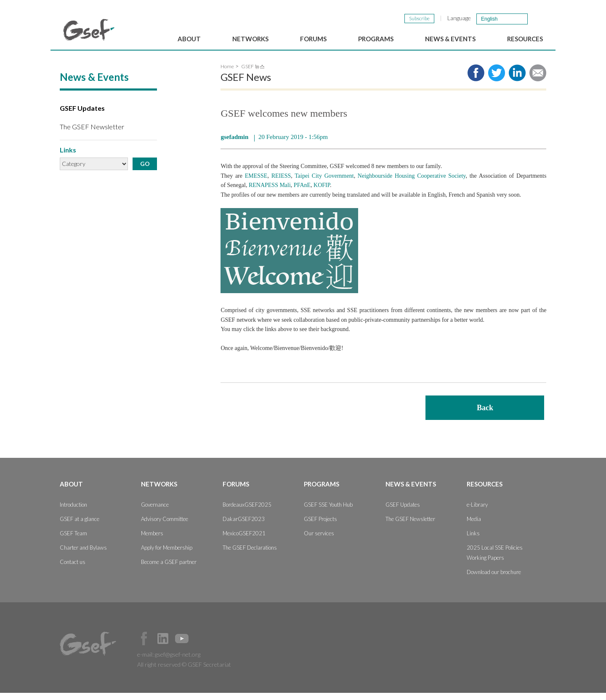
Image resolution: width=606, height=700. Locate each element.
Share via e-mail (538, 80)
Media (474, 526)
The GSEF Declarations (250, 555)
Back (485, 415)
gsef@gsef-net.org (178, 661)
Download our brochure (494, 579)
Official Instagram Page (201, 646)
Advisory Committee (165, 526)
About (189, 39)
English (489, 19)
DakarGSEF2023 (244, 526)
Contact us (73, 569)
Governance (155, 512)
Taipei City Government (324, 183)
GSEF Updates (82, 115)
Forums (313, 39)
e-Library (477, 512)
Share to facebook (476, 80)
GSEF (89, 30)
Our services (319, 540)
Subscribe (419, 18)
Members (152, 540)
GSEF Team (73, 540)
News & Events (450, 39)
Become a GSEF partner (169, 569)
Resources (525, 39)
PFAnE (302, 192)
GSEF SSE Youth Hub (328, 512)
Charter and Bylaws (83, 555)
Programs (376, 39)
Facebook (144, 646)
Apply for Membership (167, 555)
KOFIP (322, 192)
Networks (250, 39)
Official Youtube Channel (182, 646)
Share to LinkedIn (517, 80)
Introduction (73, 512)
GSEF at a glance (80, 526)
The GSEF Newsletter (92, 133)
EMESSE (256, 183)
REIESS (281, 183)
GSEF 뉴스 (253, 73)
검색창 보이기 (538, 19)
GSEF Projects (320, 526)
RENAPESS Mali (270, 192)
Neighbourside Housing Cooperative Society (412, 183)
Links (473, 540)
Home (227, 73)
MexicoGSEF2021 (244, 540)
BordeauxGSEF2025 (247, 512)
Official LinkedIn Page (163, 646)
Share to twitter (497, 80)
